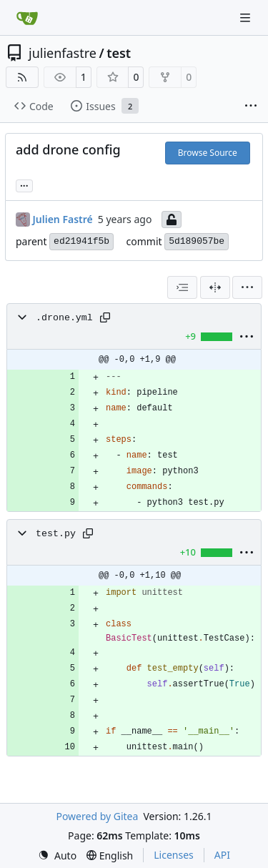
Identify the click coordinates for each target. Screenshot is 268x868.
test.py (56, 534)
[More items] (251, 107)
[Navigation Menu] (247, 18)
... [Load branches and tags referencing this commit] (24, 184)
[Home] (27, 18)
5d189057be (197, 241)
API (222, 855)
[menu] (247, 287)
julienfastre (63, 53)
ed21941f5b (81, 241)
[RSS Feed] (22, 77)
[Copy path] (105, 317)
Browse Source (208, 153)
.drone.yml (64, 318)
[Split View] (215, 287)
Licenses (174, 855)
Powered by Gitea (97, 816)
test (119, 53)
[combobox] (182, 287)
